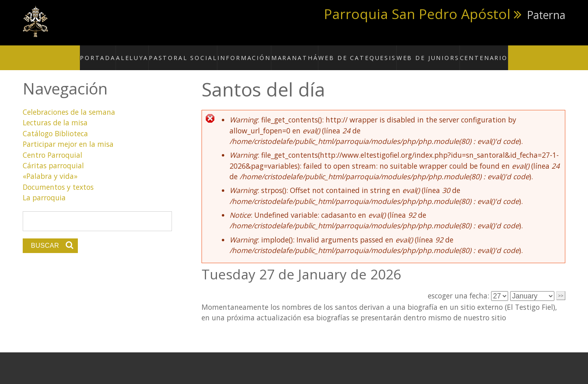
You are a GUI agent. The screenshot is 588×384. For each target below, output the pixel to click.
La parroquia (44, 189)
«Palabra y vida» (50, 167)
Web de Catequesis (354, 53)
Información (254, 53)
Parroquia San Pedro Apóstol (417, 14)
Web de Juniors (413, 53)
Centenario (462, 53)
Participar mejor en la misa (68, 135)
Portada (122, 53)
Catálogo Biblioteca (55, 124)
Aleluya (156, 53)
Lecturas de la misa (55, 114)
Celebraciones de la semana (69, 103)
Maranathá (300, 53)
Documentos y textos (58, 178)
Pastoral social (201, 53)
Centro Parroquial (53, 146)
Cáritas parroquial (53, 157)
